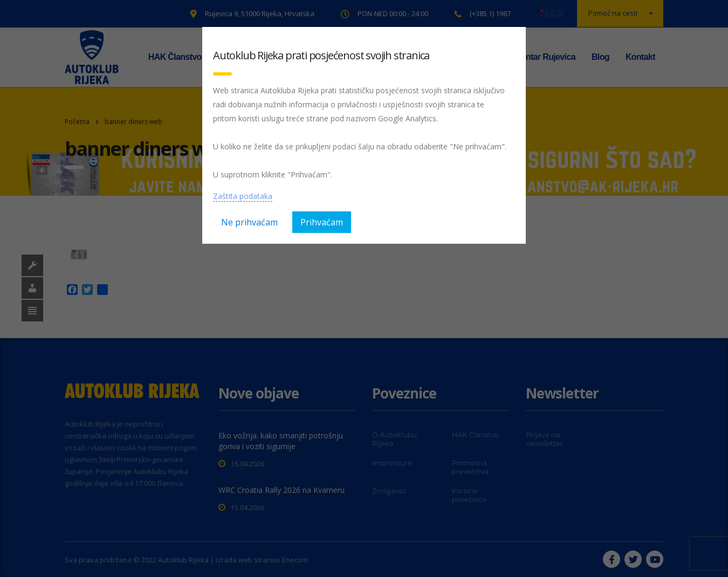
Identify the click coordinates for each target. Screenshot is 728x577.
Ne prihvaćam (249, 222)
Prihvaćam (322, 222)
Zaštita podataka (243, 196)
